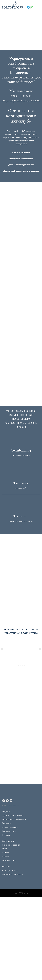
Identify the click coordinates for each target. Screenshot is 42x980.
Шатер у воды (8, 841)
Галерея (5, 857)
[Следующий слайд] (40, 649)
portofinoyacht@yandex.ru (13, 874)
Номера (5, 853)
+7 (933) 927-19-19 (10, 871)
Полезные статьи (9, 860)
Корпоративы (8, 819)
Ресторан (6, 835)
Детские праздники (10, 827)
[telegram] (11, 801)
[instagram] (4, 801)
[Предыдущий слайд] (2, 649)
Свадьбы (6, 812)
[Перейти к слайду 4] (24, 666)
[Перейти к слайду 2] (20, 666)
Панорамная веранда (11, 845)
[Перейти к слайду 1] (18, 666)
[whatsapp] (7, 801)
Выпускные (7, 823)
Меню (5, 849)
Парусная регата (9, 831)
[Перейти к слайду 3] (22, 666)
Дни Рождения (8, 816)
